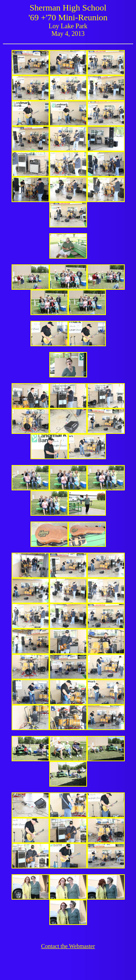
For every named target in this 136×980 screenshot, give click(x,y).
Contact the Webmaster (68, 946)
